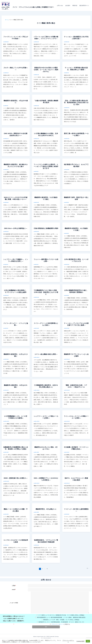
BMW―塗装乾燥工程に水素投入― (16, 478)
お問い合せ (60, 6)
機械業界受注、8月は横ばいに (46, 509)
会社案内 (68, 6)
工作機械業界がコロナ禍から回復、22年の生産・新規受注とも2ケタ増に (46, 292)
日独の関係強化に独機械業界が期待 (46, 228)
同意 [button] (88, 641)
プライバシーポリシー (58, 624)
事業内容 (75, 6)
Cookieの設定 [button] (81, 641)
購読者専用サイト (84, 6)
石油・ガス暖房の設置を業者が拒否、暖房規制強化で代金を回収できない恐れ (76, 103)
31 (47, 569)
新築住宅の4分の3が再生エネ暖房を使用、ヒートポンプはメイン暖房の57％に (46, 70)
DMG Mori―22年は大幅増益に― (16, 228)
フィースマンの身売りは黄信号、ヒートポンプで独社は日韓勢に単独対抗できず (46, 166)
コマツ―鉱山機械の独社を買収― (46, 354)
